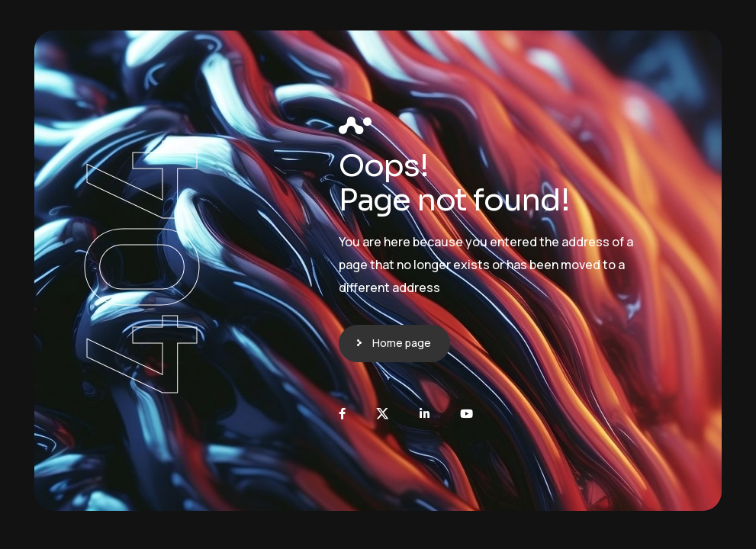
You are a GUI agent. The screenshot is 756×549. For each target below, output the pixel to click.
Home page (402, 343)
